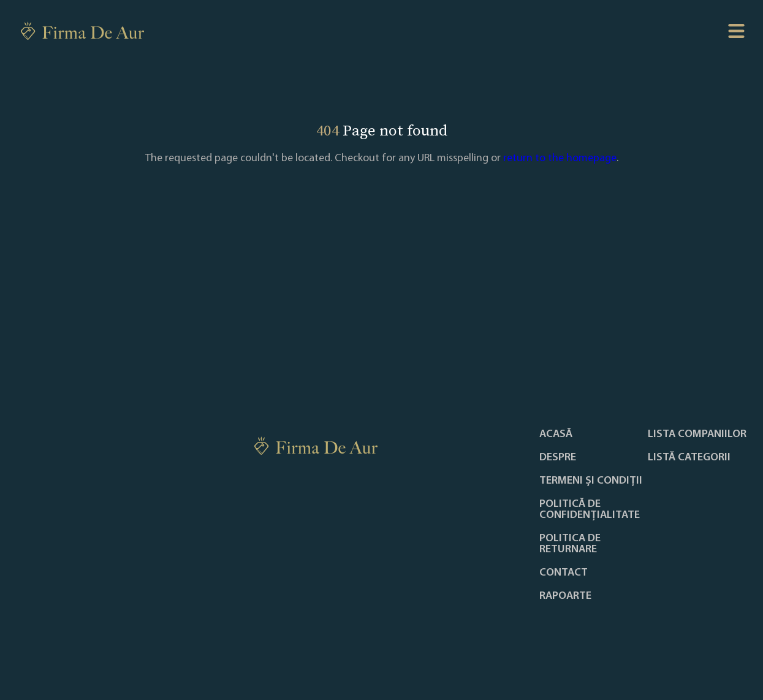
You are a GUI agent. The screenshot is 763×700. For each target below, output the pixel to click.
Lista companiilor (697, 435)
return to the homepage (560, 158)
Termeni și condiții (591, 481)
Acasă (556, 435)
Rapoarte (565, 596)
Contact (564, 573)
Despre (558, 458)
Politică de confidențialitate (590, 510)
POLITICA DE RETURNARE (570, 544)
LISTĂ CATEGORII (689, 458)
